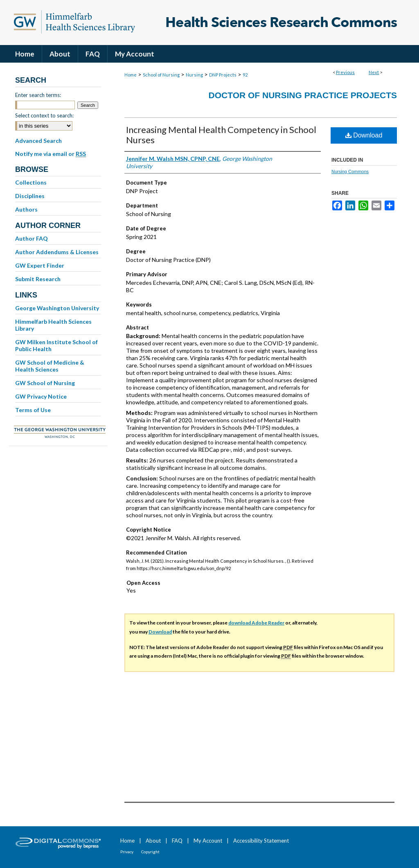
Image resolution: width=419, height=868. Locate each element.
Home (131, 75)
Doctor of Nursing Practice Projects (303, 95)
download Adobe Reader (256, 623)
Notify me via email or (51, 154)
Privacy (127, 852)
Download (364, 135)
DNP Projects (223, 75)
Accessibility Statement (261, 841)
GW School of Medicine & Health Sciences (50, 366)
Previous (345, 72)
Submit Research (38, 279)
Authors (26, 209)
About (153, 841)
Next (374, 72)
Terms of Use (33, 410)
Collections (31, 182)
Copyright (150, 852)
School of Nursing (161, 75)
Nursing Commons (350, 171)
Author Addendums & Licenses (57, 252)
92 (245, 75)
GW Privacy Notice (41, 396)
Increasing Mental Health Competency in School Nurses (221, 135)
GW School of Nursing (45, 383)
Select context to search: (44, 115)
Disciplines (30, 196)
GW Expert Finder (40, 265)
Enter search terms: (38, 95)
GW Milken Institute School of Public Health (56, 345)
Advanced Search (38, 141)
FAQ (177, 841)
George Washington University (57, 308)
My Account (208, 841)
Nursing (194, 75)
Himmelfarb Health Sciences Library (53, 325)
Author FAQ (32, 238)
